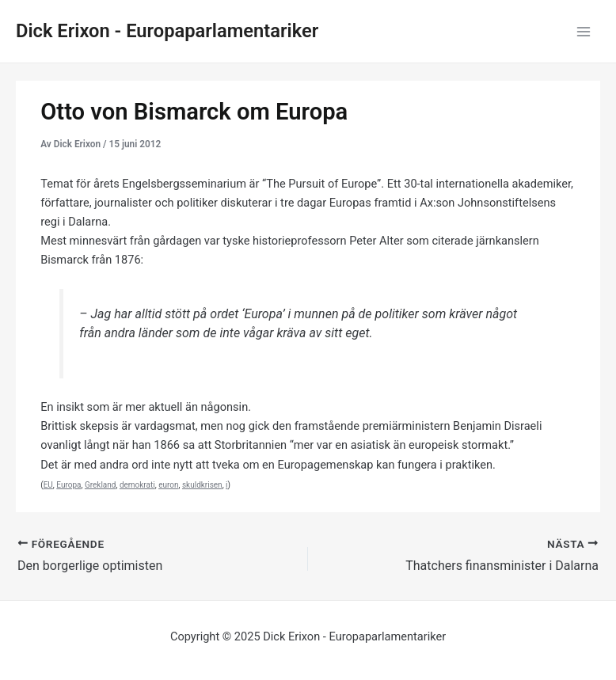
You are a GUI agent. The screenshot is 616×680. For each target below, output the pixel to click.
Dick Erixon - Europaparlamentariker (167, 31)
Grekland (101, 485)
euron (168, 485)
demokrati (137, 485)
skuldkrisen (202, 485)
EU (48, 485)
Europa (68, 485)
